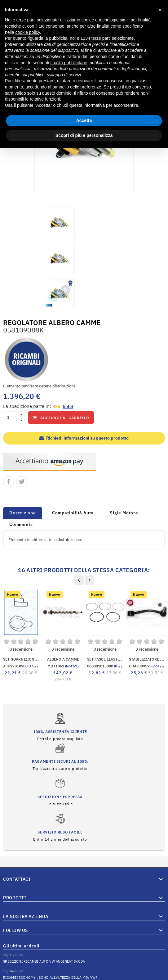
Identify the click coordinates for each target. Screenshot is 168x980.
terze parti (101, 38)
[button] (160, 10)
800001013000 (114, 666)
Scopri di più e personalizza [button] (84, 135)
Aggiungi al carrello (61, 418)
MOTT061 (63, 666)
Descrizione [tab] (23, 513)
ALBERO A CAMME (63, 659)
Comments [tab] (21, 524)
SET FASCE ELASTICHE (107, 659)
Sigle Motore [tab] (124, 513)
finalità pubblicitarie (69, 63)
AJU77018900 (22, 666)
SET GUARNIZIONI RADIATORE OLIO (35, 659)
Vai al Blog (155, 958)
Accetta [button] (84, 120)
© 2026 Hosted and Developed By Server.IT (84, 975)
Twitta (22, 482)
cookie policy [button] (27, 32)
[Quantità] (11, 417)
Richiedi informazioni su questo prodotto (84, 438)
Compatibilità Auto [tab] (73, 513)
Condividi (9, 482)
